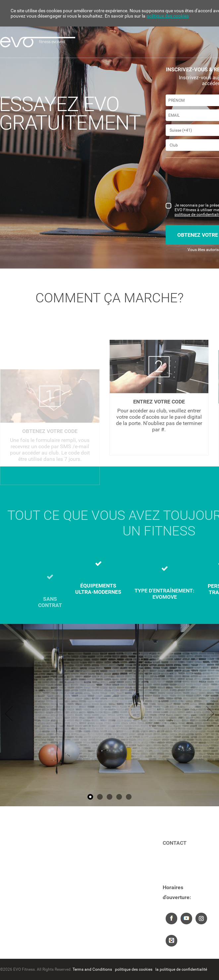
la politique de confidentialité (181, 969)
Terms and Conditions (92, 969)
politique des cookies (168, 16)
